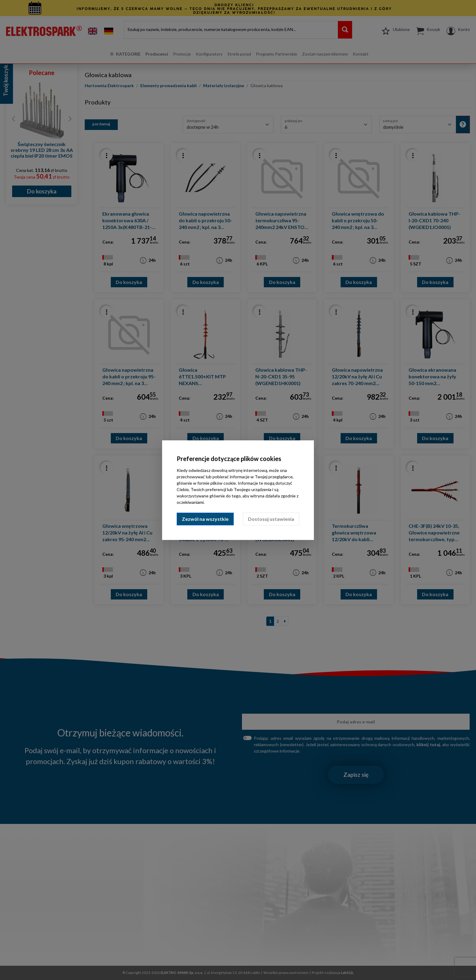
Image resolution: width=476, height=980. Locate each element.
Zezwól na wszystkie (205, 519)
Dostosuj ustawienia (271, 519)
